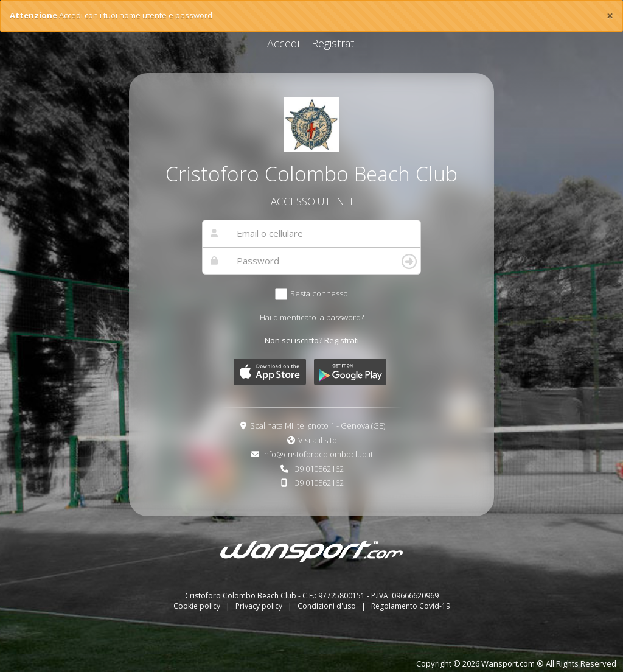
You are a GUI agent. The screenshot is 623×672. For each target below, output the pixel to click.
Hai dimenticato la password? (312, 317)
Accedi (283, 43)
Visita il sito (318, 440)
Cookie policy (198, 606)
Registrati (334, 43)
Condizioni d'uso (328, 606)
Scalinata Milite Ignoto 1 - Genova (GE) (318, 425)
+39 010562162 (317, 469)
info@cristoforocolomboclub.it (318, 454)
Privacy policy (260, 606)
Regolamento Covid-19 (411, 606)
